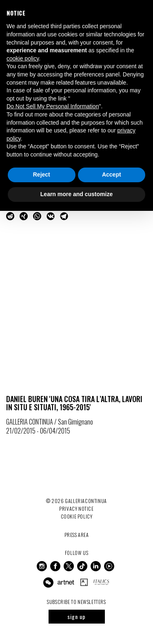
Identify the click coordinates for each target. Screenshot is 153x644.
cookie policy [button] (23, 58)
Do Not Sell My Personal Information (53, 106)
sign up (76, 616)
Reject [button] (42, 174)
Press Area (77, 535)
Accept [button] (112, 174)
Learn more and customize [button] (76, 194)
